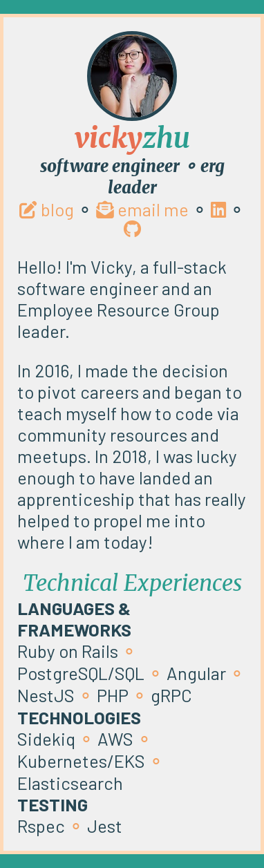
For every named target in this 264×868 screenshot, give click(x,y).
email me (142, 209)
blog (47, 209)
